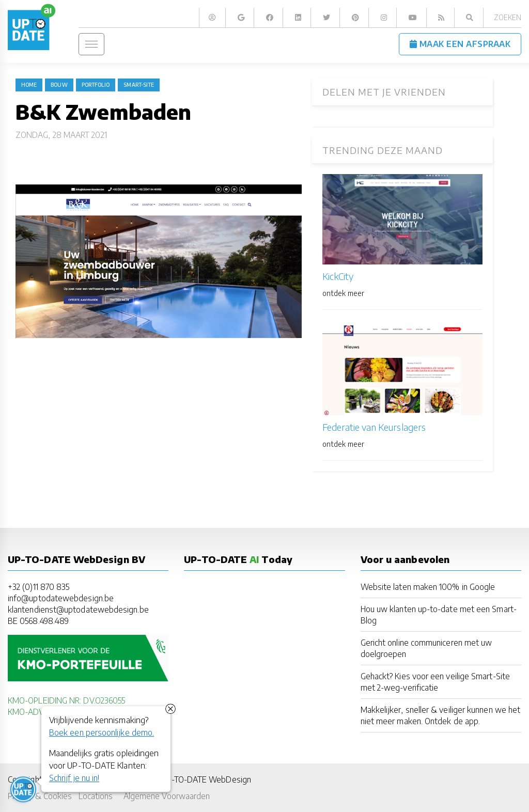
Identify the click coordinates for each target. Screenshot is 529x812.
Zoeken (508, 17)
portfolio (96, 85)
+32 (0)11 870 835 (38, 587)
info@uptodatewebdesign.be (61, 598)
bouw (59, 85)
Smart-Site (139, 85)
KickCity (338, 276)
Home (29, 85)
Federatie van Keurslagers (374, 427)
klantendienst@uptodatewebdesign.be (78, 609)
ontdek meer (343, 293)
